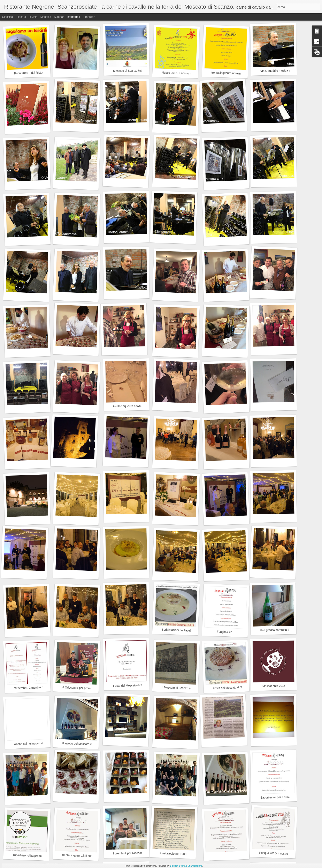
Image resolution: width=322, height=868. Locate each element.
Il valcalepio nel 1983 (173, 854)
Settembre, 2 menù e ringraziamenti (37, 687)
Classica (7, 17)
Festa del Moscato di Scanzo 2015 (235, 687)
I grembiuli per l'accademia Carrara (136, 853)
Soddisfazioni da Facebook (179, 630)
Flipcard (21, 17)
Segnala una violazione (191, 866)
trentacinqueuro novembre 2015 (232, 73)
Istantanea (73, 17)
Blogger (174, 866)
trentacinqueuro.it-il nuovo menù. (83, 856)
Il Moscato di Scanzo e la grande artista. (187, 688)
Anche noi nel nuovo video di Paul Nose (39, 743)
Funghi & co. (225, 632)
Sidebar (59, 17)
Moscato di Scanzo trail (128, 71)
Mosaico (46, 17)
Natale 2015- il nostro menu (179, 73)
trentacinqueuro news (127, 406)
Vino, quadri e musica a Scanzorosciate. (286, 70)
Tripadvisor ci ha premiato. (29, 856)
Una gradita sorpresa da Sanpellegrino (285, 630)
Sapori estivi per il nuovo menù (280, 797)
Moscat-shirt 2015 (274, 686)
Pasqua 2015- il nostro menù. (278, 853)
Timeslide (89, 17)
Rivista (33, 17)
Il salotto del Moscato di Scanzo (82, 744)
